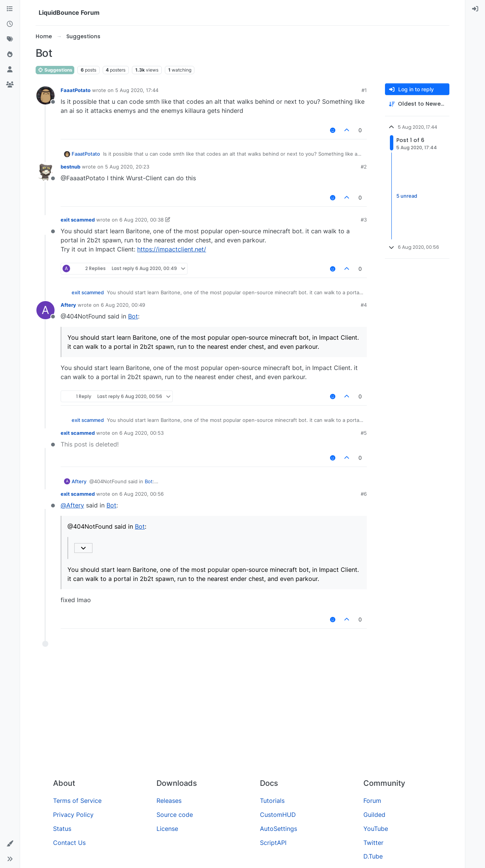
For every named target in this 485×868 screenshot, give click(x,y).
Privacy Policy (73, 815)
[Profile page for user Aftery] (45, 310)
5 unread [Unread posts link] (407, 196)
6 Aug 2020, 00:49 (123, 305)
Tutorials (272, 801)
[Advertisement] (242, 716)
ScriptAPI (273, 843)
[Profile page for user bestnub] (45, 172)
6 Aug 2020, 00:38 (142, 220)
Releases (169, 801)
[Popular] (10, 55)
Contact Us (69, 843)
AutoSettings (278, 829)
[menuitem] (475, 9)
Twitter (373, 843)
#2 (364, 167)
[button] (10, 844)
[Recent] (10, 24)
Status (62, 829)
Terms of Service (77, 801)
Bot (133, 316)
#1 (364, 90)
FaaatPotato (76, 90)
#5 (364, 433)
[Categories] (10, 9)
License (167, 829)
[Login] (475, 9)
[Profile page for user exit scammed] (45, 225)
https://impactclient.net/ (172, 249)
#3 (364, 220)
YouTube (376, 829)
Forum (372, 801)
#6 (364, 494)
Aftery (68, 305)
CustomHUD (278, 815)
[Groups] (10, 85)
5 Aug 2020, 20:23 (127, 167)
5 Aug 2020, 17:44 (137, 90)
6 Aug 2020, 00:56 (142, 494)
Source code (175, 815)
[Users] (10, 70)
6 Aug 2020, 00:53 (142, 433)
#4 (364, 305)
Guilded (374, 815)
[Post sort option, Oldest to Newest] (417, 104)
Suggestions (55, 70)
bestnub (70, 167)
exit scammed (78, 220)
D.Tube (373, 856)
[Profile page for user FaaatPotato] (45, 95)
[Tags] (10, 39)
